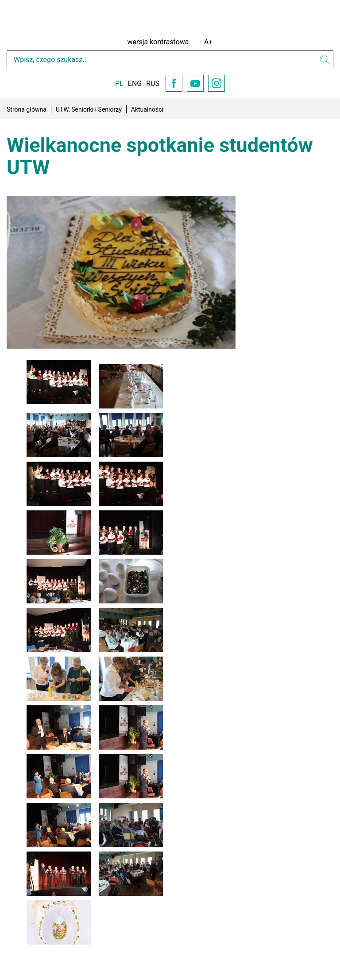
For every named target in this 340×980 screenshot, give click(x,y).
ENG (135, 84)
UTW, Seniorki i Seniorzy (89, 109)
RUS (153, 84)
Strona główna (27, 109)
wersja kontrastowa (158, 42)
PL (119, 84)
